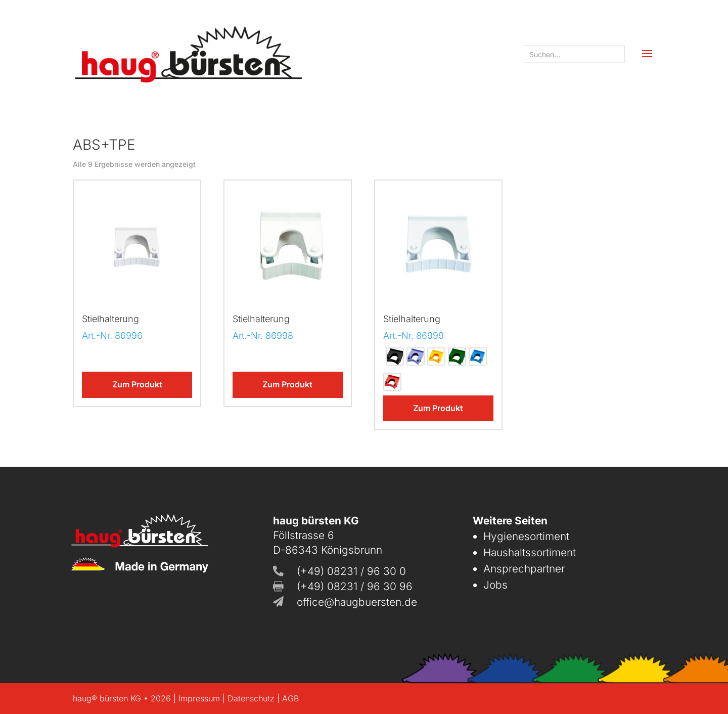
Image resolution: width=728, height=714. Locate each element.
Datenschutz (251, 698)
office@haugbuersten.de (357, 602)
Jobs (495, 585)
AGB (290, 698)
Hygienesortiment (526, 536)
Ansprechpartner (524, 569)
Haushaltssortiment (530, 552)
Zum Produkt (137, 384)
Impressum (199, 698)
